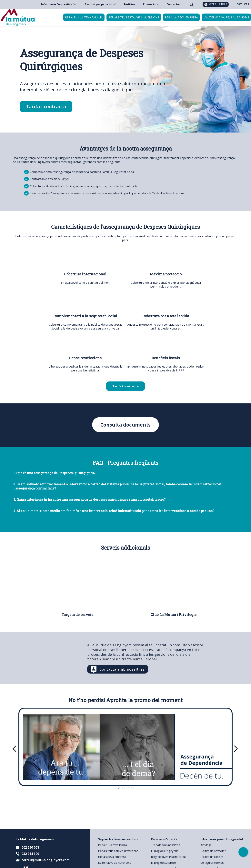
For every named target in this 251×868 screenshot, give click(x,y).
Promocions (151, 4)
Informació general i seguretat (222, 839)
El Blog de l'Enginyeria (165, 851)
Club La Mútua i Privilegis (174, 615)
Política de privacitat (213, 851)
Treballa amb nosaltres (166, 845)
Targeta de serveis (77, 615)
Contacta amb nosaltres (122, 669)
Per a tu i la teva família (84, 17)
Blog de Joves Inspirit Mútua (169, 857)
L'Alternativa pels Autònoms (226, 17)
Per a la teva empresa (181, 17)
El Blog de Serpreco (163, 863)
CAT (239, 4)
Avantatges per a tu (100, 4)
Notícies (130, 4)
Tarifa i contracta (46, 107)
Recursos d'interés (164, 839)
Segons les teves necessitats (118, 839)
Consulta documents (126, 425)
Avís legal (206, 845)
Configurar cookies (212, 863)
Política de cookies (212, 857)
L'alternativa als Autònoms (115, 863)
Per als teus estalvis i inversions (134, 17)
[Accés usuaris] (216, 4)
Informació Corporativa (59, 4)
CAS (247, 4)
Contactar (173, 4)
